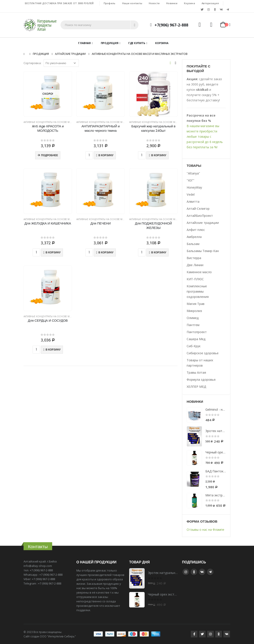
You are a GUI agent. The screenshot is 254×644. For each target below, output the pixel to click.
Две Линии (195, 265)
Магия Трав (196, 304)
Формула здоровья (201, 380)
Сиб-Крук (194, 346)
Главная (84, 43)
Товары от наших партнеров (200, 363)
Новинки (172, 3)
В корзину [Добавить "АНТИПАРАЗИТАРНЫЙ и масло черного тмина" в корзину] (106, 155)
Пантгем (193, 325)
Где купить (137, 43)
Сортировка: (32, 63)
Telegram (210, 572)
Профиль (110, 3)
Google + (194, 572)
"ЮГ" (190, 180)
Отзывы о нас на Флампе (205, 530)
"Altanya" (193, 173)
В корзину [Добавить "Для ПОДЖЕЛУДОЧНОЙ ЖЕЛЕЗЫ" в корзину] (159, 252)
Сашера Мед (196, 339)
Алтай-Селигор (198, 209)
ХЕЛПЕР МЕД (196, 387)
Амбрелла (194, 237)
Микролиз (194, 311)
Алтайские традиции (203, 223)
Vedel (191, 194)
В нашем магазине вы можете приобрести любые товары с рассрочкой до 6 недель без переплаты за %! (205, 136)
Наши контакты (132, 3)
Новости (154, 3)
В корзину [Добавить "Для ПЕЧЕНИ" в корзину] (106, 252)
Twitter (202, 634)
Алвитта (193, 201)
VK (202, 572)
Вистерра (194, 258)
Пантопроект (197, 332)
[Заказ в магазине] (61, 63)
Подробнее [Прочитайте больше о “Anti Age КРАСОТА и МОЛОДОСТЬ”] (50, 155)
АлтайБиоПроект (200, 216)
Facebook (194, 634)
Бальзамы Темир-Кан (203, 251)
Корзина (190, 3)
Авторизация (210, 3)
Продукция (110, 43)
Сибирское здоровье (203, 353)
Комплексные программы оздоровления (198, 291)
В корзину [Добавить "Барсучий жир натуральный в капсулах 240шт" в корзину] (159, 155)
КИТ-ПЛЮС (195, 279)
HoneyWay (194, 187)
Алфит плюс (196, 230)
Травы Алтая (196, 372)
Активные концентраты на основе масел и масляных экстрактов (65, 122)
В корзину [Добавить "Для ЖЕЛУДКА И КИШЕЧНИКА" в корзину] (53, 252)
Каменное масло (199, 272)
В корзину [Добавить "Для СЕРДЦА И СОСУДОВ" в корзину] (53, 350)
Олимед (193, 318)
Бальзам (193, 244)
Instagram (186, 572)
